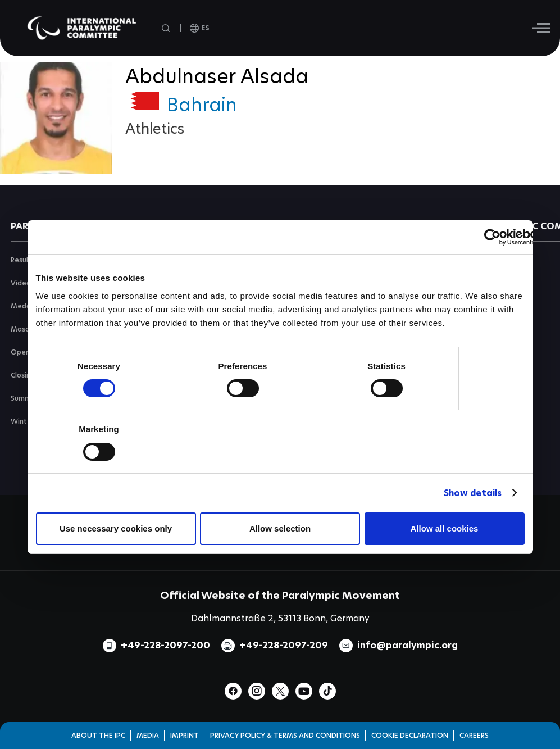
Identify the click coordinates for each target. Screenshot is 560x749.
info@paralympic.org (408, 645)
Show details (473, 493)
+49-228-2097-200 (165, 645)
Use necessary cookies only (116, 528)
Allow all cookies (445, 528)
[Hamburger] (541, 28)
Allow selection (280, 528)
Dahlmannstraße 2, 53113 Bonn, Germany (280, 618)
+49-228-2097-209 (284, 645)
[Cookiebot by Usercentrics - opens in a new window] (492, 237)
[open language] (200, 28)
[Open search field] (167, 28)
